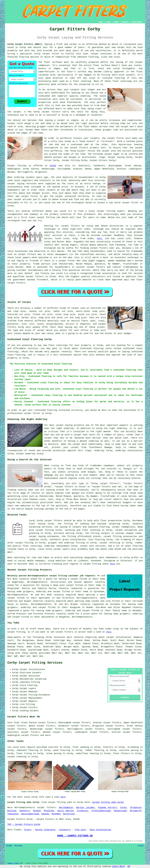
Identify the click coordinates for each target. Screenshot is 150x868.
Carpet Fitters (16, 819)
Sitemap (9, 846)
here (63, 797)
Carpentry (65, 830)
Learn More (118, 866)
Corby (53, 166)
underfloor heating (87, 753)
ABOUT (116, 22)
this (112, 564)
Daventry (25, 811)
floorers (108, 747)
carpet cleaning (17, 757)
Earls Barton (66, 811)
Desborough (120, 811)
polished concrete (48, 747)
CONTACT (125, 22)
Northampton (66, 808)
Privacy (141, 846)
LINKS (108, 22)
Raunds (45, 814)
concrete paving (129, 750)
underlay (85, 96)
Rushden (56, 814)
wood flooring (62, 750)
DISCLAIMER (137, 22)
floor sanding (81, 747)
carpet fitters (30, 735)
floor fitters (121, 753)
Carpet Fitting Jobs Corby (108, 802)
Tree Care (80, 830)
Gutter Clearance (45, 830)
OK (129, 866)
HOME (101, 22)
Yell (99, 239)
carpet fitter (51, 54)
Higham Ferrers (108, 808)
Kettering (69, 814)
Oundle (37, 811)
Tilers (28, 830)
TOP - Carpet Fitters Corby (24, 824)
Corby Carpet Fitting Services (35, 663)
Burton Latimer (86, 808)
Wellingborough (30, 814)
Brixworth (136, 811)
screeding (133, 747)
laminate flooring (27, 750)
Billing (12, 811)
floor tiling (24, 753)
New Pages (18, 846)
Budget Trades (13, 863)
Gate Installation (100, 830)
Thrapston (136, 808)
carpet (73, 44)
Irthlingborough (101, 811)
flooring (120, 78)
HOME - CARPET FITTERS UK (75, 836)
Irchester (83, 811)
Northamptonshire (25, 808)
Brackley (49, 811)
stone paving (54, 753)
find (16, 723)
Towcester (13, 814)
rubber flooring (95, 750)
